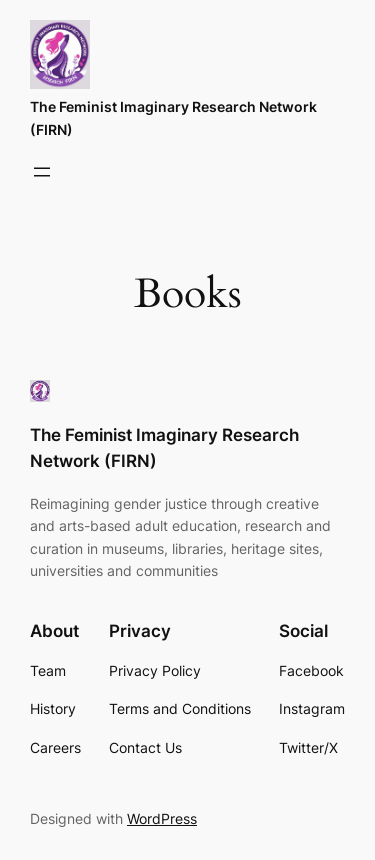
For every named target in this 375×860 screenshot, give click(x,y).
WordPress (162, 818)
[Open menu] (42, 172)
